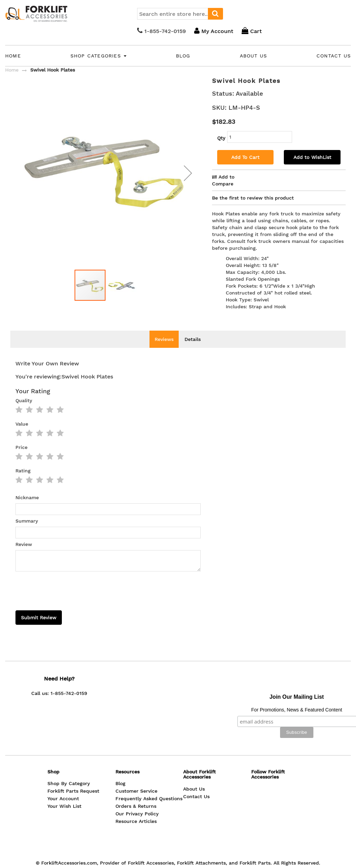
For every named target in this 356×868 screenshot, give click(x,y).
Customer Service (136, 761)
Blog (183, 56)
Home (13, 56)
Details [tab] (193, 339)
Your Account (63, 768)
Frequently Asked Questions (149, 768)
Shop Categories (98, 56)
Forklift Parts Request (73, 761)
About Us (254, 56)
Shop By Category (69, 753)
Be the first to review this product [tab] (253, 198)
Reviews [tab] (164, 339)
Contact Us (334, 56)
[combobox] (180, 14)
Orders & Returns (136, 776)
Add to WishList (312, 157)
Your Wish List (64, 776)
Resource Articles (136, 791)
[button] (122, 296)
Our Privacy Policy (137, 783)
